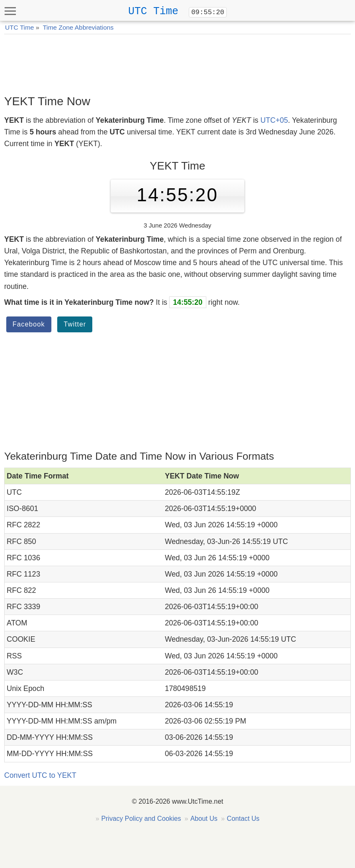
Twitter (75, 324)
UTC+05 (274, 120)
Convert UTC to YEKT (40, 775)
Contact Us (243, 819)
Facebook (29, 324)
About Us (204, 819)
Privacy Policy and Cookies (141, 819)
